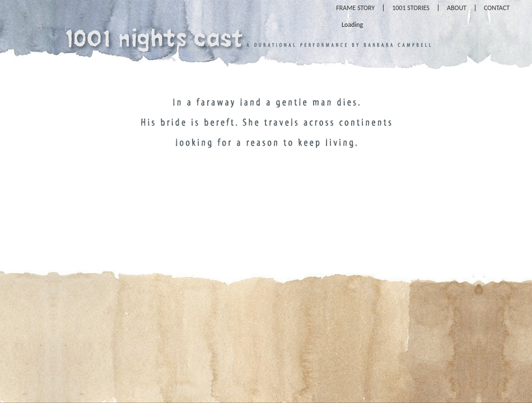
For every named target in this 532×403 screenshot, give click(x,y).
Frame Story (355, 8)
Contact (497, 8)
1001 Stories (411, 8)
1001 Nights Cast (154, 36)
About (457, 8)
